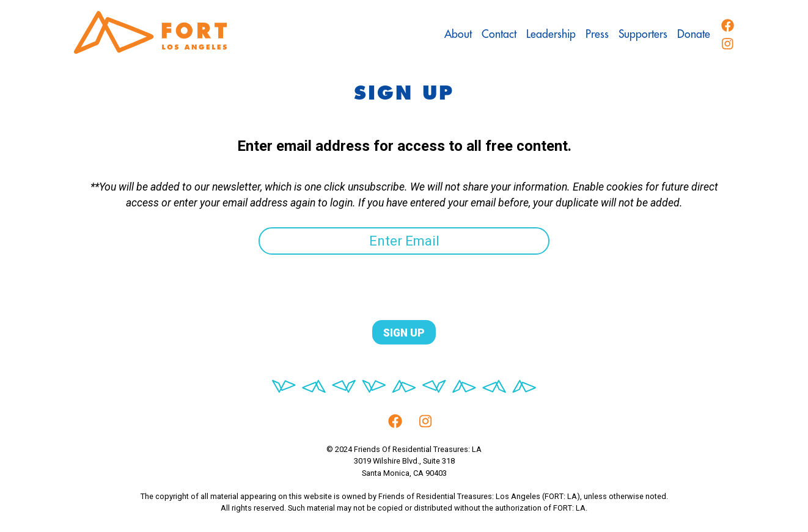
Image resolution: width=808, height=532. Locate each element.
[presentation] (167, 279)
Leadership (551, 34)
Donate (694, 34)
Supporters (643, 34)
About (458, 34)
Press (597, 34)
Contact (499, 34)
